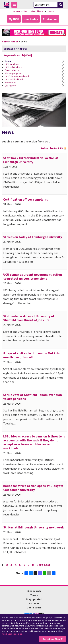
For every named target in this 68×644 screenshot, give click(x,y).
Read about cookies (12, 634)
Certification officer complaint (25, 200)
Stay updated (34, 599)
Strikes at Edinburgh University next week (34, 527)
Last (47, 565)
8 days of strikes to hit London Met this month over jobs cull (31, 355)
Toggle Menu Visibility (15, 5)
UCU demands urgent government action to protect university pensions (33, 277)
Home (5, 42)
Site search (34, 591)
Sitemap (51, 11)
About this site (37, 11)
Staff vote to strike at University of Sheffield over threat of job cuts (29, 318)
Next (40, 565)
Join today (31, 19)
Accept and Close (52, 639)
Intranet (34, 603)
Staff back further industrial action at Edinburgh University (31, 160)
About (15, 42)
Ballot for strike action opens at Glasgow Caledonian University (33, 488)
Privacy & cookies (20, 11)
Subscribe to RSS (52, 148)
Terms (34, 595)
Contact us (50, 19)
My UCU (14, 19)
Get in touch (34, 607)
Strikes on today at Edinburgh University (33, 237)
